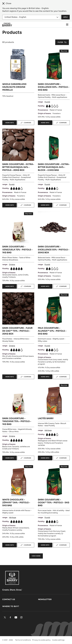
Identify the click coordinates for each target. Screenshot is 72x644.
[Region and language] (31, 17)
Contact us (9, 599)
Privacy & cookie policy (41, 640)
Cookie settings (58, 640)
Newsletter (45, 599)
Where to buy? (11, 606)
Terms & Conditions (23, 640)
